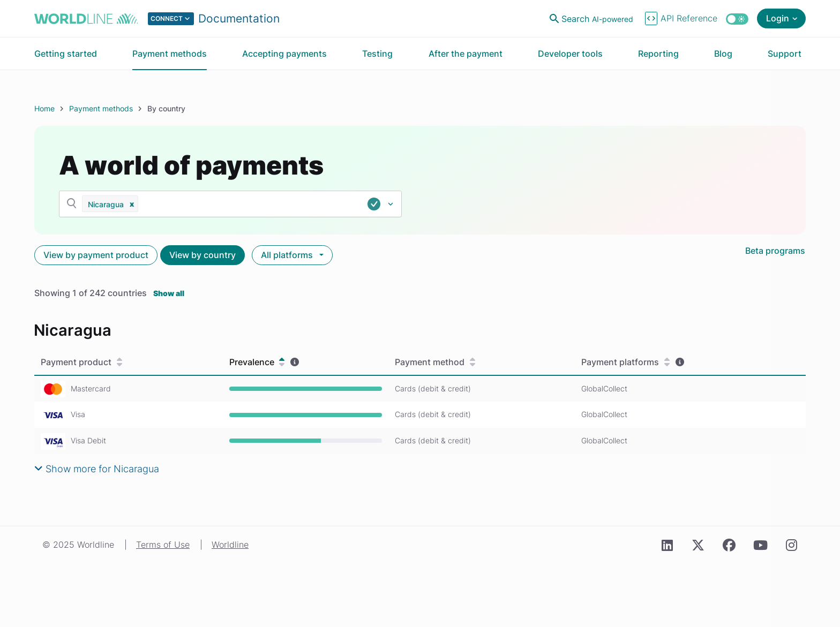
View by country (202, 255)
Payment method (435, 362)
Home (44, 108)
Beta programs (775, 251)
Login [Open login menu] (778, 18)
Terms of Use (163, 545)
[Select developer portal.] (214, 19)
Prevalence (257, 362)
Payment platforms (625, 362)
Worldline (230, 545)
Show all (169, 293)
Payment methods (101, 108)
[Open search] (592, 19)
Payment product (81, 362)
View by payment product (96, 255)
